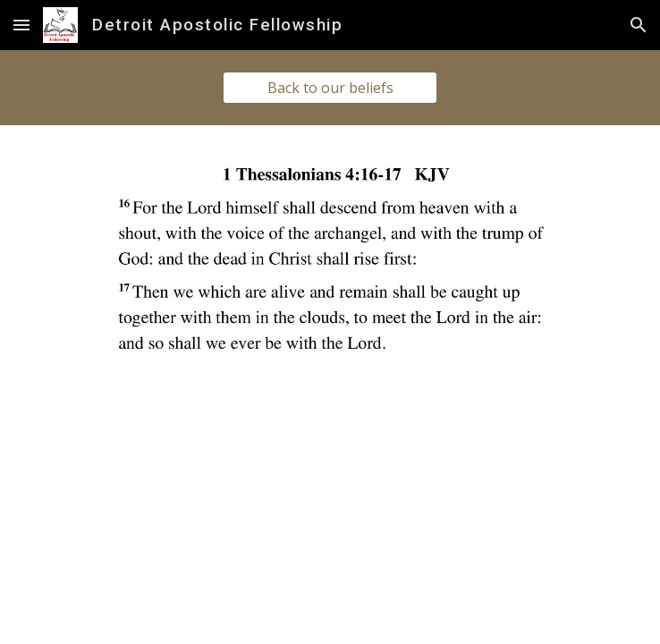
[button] (21, 25)
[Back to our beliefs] (330, 88)
